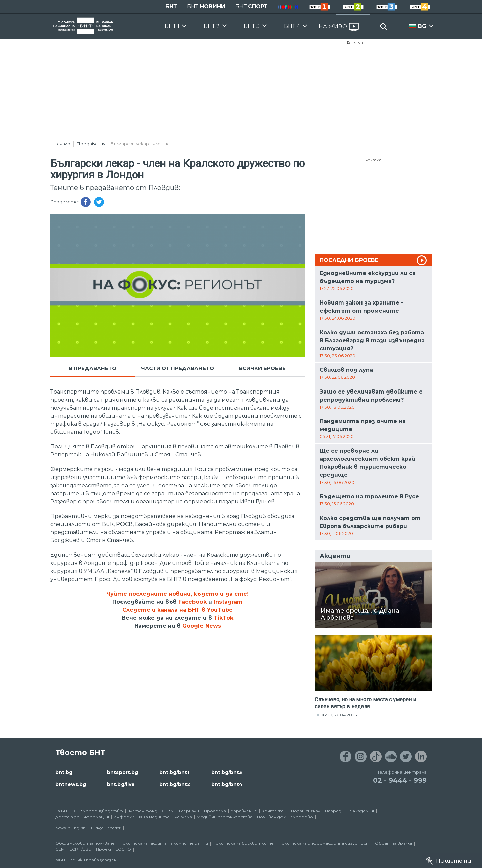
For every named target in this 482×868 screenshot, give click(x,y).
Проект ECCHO (113, 849)
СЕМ (60, 849)
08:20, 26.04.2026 (339, 715)
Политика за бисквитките (243, 843)
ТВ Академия (360, 811)
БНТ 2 (212, 26)
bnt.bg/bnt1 (174, 772)
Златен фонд (142, 811)
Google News (202, 626)
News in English (70, 828)
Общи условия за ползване (85, 843)
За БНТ (62, 811)
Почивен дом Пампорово (285, 817)
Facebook (192, 602)
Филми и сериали (181, 811)
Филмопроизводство (98, 811)
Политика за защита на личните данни (164, 843)
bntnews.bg (71, 784)
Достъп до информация (82, 817)
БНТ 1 (172, 26)
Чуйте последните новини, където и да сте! (178, 594)
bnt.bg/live (121, 784)
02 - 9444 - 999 (400, 780)
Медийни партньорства (225, 817)
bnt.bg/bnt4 (227, 784)
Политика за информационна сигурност (324, 843)
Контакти (274, 811)
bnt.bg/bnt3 (227, 772)
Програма (215, 811)
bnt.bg (64, 772)
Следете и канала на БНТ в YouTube (177, 610)
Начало (62, 144)
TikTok (223, 618)
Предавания (91, 144)
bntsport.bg (123, 772)
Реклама (355, 43)
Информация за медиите (142, 817)
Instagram (228, 602)
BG (422, 26)
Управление (244, 811)
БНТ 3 (252, 26)
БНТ (171, 7)
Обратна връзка (393, 843)
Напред (333, 811)
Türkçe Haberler (106, 828)
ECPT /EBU (80, 849)
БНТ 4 (292, 26)
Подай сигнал (306, 811)
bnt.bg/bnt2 (175, 784)
